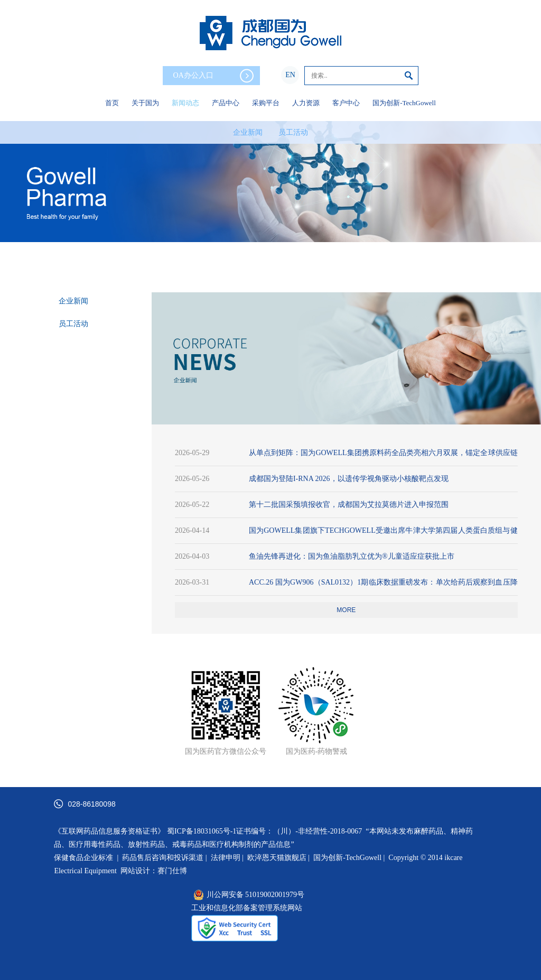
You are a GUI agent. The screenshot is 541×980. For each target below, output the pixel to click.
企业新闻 (248, 132)
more (346, 610)
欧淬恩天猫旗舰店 (277, 858)
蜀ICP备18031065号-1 (202, 831)
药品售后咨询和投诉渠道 (164, 858)
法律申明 (226, 858)
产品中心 (226, 103)
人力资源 (306, 103)
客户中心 (346, 103)
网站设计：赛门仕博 (154, 871)
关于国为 (145, 103)
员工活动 (293, 132)
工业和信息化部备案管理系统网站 (247, 908)
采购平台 (266, 103)
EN (290, 75)
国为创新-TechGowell (404, 103)
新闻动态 (185, 103)
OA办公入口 (213, 76)
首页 (112, 103)
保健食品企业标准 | (86, 858)
